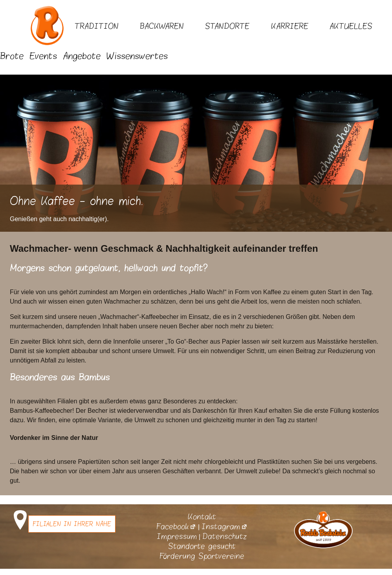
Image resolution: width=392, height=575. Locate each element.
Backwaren (162, 26)
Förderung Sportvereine (202, 556)
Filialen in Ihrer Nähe (72, 524)
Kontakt (202, 517)
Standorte (227, 26)
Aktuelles (351, 26)
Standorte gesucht (202, 546)
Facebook (176, 527)
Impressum (177, 537)
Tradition (97, 26)
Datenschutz (225, 537)
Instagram (224, 527)
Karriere (290, 26)
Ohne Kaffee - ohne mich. (76, 201)
